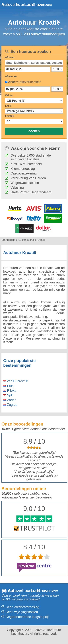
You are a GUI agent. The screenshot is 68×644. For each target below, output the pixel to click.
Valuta (9, 95)
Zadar (9, 400)
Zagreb (10, 405)
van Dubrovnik (16, 381)
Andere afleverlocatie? (24, 82)
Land (8, 106)
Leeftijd (10, 116)
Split (8, 395)
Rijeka (10, 391)
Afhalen (10, 57)
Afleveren (11, 76)
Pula (8, 386)
